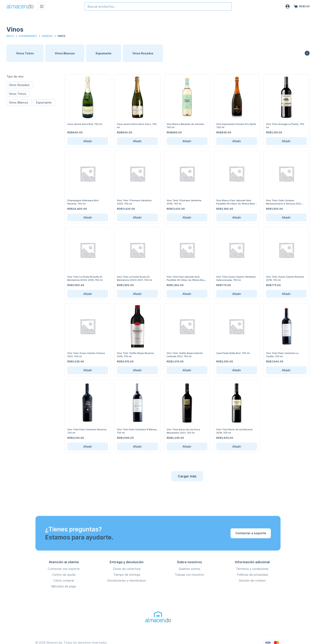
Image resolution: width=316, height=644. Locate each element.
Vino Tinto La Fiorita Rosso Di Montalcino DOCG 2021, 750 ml (136, 278)
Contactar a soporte (251, 533)
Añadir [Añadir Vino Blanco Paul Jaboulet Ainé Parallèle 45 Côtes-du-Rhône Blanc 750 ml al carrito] (237, 217)
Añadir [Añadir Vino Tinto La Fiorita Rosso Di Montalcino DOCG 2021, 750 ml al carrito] (137, 294)
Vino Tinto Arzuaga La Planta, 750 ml (285, 125)
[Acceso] (288, 6)
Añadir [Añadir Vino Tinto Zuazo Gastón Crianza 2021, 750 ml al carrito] (88, 370)
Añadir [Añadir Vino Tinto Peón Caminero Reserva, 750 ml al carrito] (88, 446)
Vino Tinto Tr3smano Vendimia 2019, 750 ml (186, 202)
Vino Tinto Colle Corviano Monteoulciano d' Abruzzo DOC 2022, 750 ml (286, 203)
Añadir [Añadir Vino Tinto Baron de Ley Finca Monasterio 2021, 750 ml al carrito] (187, 446)
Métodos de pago (64, 586)
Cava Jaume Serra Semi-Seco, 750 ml (136, 125)
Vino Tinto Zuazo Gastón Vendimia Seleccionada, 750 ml (236, 278)
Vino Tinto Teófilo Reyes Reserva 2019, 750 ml (132, 355)
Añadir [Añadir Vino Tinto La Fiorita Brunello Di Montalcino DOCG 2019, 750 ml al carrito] (88, 294)
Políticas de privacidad (252, 575)
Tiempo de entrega (127, 575)
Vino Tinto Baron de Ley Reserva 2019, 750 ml (237, 431)
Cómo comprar (64, 580)
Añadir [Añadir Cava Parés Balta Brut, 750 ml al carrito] (237, 370)
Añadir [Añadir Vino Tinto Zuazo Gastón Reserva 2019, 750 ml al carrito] (286, 294)
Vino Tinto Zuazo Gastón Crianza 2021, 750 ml (83, 355)
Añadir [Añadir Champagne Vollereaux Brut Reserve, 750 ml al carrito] (88, 217)
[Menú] (42, 6)
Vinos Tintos (25, 53)
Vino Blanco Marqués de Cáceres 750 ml (182, 125)
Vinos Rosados (143, 53)
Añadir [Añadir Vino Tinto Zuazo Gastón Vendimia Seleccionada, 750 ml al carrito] (237, 294)
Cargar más (187, 476)
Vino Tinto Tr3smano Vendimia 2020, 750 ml (136, 202)
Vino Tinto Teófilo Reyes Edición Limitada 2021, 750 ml (187, 355)
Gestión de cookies (252, 580)
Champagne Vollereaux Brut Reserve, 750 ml (85, 202)
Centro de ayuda (64, 575)
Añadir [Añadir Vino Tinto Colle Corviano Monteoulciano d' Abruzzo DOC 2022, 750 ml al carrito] (286, 217)
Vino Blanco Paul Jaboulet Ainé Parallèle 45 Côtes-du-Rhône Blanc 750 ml (236, 203)
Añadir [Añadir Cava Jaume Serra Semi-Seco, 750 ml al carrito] (137, 141)
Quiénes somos (190, 569)
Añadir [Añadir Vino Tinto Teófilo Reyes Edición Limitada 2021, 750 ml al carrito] (187, 370)
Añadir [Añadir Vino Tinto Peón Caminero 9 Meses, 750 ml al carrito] (137, 446)
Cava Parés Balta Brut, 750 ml (235, 353)
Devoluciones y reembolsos (127, 580)
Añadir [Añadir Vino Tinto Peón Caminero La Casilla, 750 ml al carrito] (286, 370)
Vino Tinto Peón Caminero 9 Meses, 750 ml (134, 431)
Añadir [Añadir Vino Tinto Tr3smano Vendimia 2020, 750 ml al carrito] (137, 217)
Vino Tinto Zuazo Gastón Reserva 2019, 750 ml (282, 278)
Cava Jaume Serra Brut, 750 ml (87, 124)
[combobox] (158, 6)
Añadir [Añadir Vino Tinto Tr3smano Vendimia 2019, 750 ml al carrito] (187, 217)
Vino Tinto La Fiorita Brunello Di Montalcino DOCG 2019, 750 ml (87, 278)
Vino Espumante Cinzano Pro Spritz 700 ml (234, 125)
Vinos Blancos (65, 53)
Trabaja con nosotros (189, 575)
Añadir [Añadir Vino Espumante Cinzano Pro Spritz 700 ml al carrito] (237, 141)
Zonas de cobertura (127, 569)
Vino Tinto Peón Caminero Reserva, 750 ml (84, 431)
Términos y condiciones (252, 569)
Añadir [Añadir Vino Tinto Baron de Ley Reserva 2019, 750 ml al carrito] (237, 446)
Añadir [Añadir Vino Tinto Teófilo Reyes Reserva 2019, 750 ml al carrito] (137, 370)
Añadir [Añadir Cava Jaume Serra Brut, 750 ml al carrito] (88, 141)
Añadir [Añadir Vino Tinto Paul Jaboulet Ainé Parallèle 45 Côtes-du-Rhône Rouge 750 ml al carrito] (187, 294)
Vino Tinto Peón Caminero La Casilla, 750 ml (284, 355)
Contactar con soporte (64, 569)
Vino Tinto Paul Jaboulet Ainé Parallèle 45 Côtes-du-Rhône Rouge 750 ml (185, 280)
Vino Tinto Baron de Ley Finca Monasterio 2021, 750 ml (185, 431)
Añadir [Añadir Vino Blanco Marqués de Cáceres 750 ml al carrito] (187, 141)
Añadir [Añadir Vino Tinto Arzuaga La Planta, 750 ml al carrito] (286, 141)
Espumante (104, 53)
